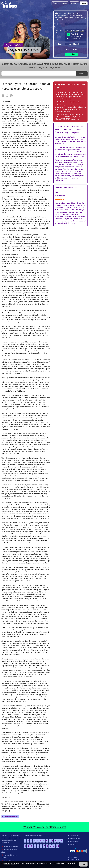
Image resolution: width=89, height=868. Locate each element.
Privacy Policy (75, 839)
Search (82, 73)
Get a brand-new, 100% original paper (70, 115)
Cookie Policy (75, 842)
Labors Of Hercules (12, 817)
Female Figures (9, 861)
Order (84, 3)
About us (73, 845)
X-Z (58, 846)
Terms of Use (75, 836)
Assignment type (58, 25)
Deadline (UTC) (59, 31)
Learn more (49, 863)
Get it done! (72, 54)
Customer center (59, 3)
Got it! (83, 864)
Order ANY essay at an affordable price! (46, 827)
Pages (60, 44)
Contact (74, 3)
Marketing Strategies (11, 846)
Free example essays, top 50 (33, 836)
